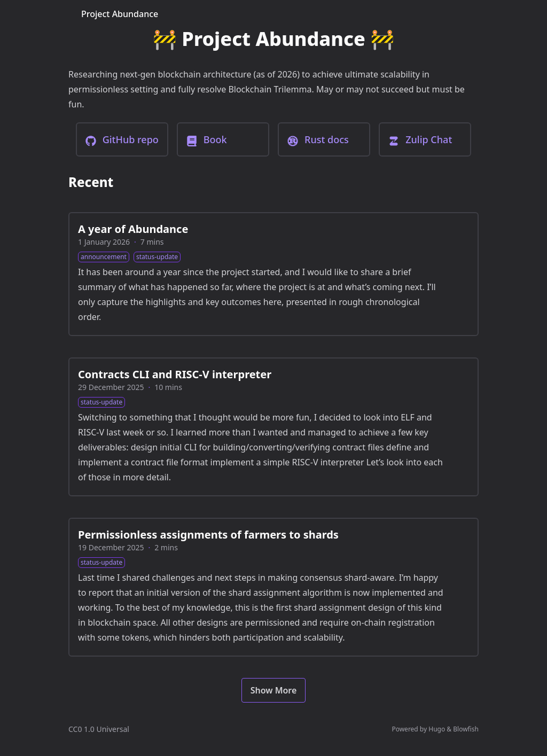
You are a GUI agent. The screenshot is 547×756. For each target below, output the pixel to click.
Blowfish (466, 729)
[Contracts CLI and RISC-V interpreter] (273, 427)
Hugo (437, 729)
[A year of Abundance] (273, 274)
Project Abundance (120, 14)
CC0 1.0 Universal (99, 729)
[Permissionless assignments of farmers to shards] (273, 587)
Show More (274, 690)
